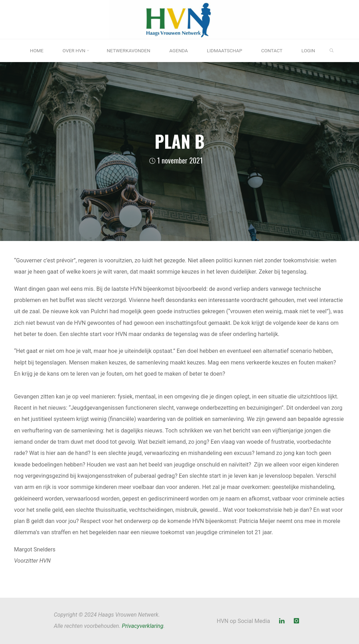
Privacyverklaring (143, 626)
